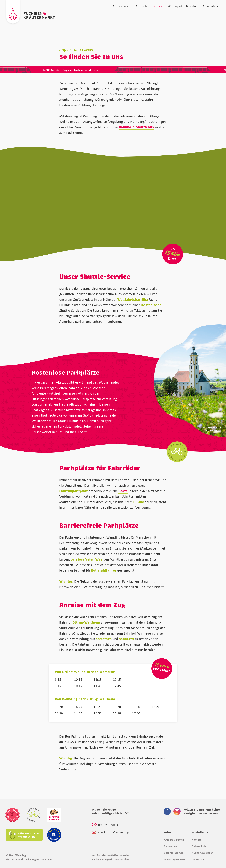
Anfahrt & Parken (174, 840)
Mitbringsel (175, 6)
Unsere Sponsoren (174, 859)
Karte (123, 491)
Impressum (198, 859)
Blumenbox (143, 6)
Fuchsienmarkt (122, 6)
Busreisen (192, 6)
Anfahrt (159, 6)
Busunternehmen (174, 853)
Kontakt (196, 840)
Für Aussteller (211, 6)
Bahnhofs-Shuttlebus (136, 127)
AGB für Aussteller (202, 853)
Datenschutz (199, 846)
